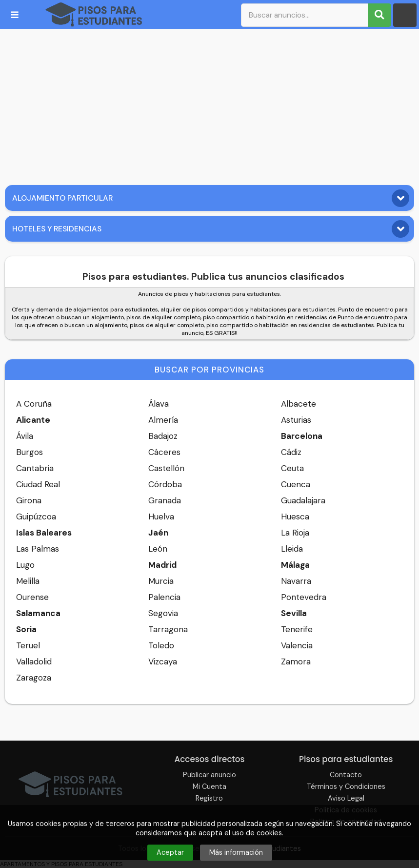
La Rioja (295, 533)
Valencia (297, 645)
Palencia (164, 597)
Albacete (299, 404)
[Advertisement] (209, 104)
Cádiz (291, 452)
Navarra (296, 581)
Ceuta (292, 468)
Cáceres (164, 452)
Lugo (25, 565)
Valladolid (34, 661)
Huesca (295, 517)
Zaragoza (34, 678)
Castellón (166, 468)
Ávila (25, 436)
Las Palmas (38, 549)
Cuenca (296, 484)
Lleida (292, 549)
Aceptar (170, 852)
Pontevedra (304, 597)
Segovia (163, 613)
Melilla (28, 581)
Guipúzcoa (36, 517)
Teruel (28, 645)
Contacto (346, 775)
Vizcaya (163, 661)
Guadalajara (303, 500)
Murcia (161, 581)
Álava (159, 404)
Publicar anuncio (209, 775)
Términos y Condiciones (346, 786)
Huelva (161, 517)
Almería (163, 420)
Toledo (161, 645)
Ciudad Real (38, 484)
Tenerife (297, 629)
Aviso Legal (346, 798)
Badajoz (163, 436)
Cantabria (35, 468)
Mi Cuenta (209, 786)
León (158, 549)
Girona (29, 500)
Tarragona (168, 629)
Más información (236, 852)
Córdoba (165, 484)
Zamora (296, 661)
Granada (165, 500)
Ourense (32, 597)
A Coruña (34, 404)
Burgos (30, 452)
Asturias (296, 420)
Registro (209, 798)
